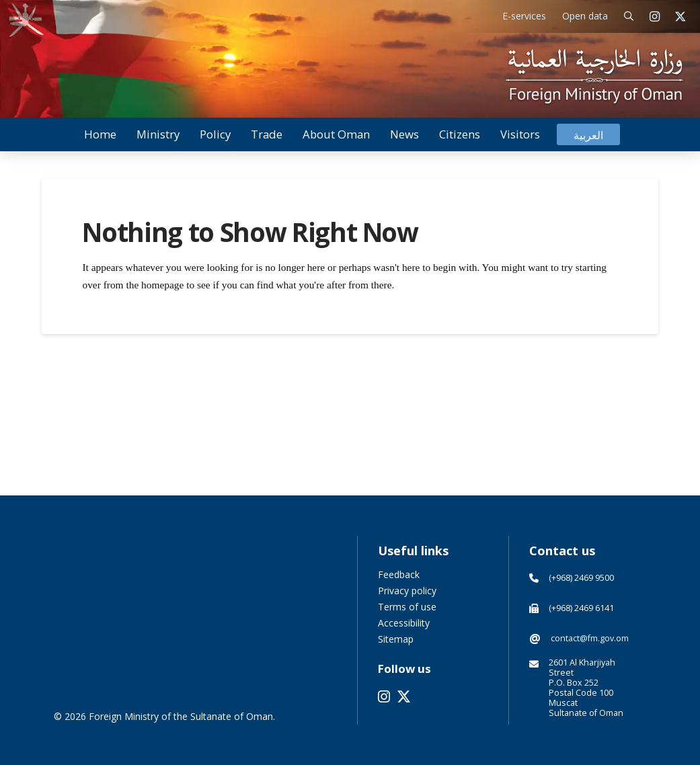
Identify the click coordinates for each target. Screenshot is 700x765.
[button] (629, 16)
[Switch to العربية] (588, 135)
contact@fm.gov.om (590, 638)
